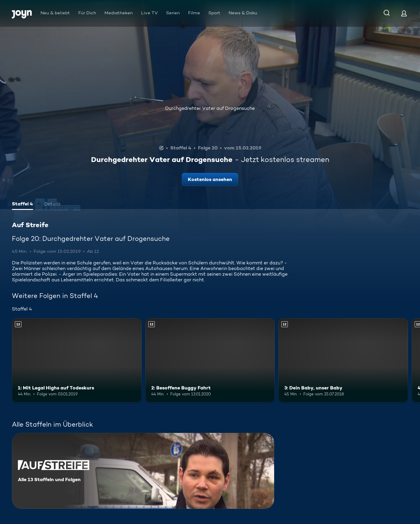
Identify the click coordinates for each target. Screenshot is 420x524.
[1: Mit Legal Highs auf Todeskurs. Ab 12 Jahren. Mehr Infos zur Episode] (77, 360)
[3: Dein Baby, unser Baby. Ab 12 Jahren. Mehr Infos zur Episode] (343, 360)
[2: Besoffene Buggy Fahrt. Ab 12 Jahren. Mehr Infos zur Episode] (210, 360)
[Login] (404, 13)
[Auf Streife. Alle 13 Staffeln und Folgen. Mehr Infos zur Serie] (143, 471)
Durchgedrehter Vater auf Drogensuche (210, 108)
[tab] (22, 205)
